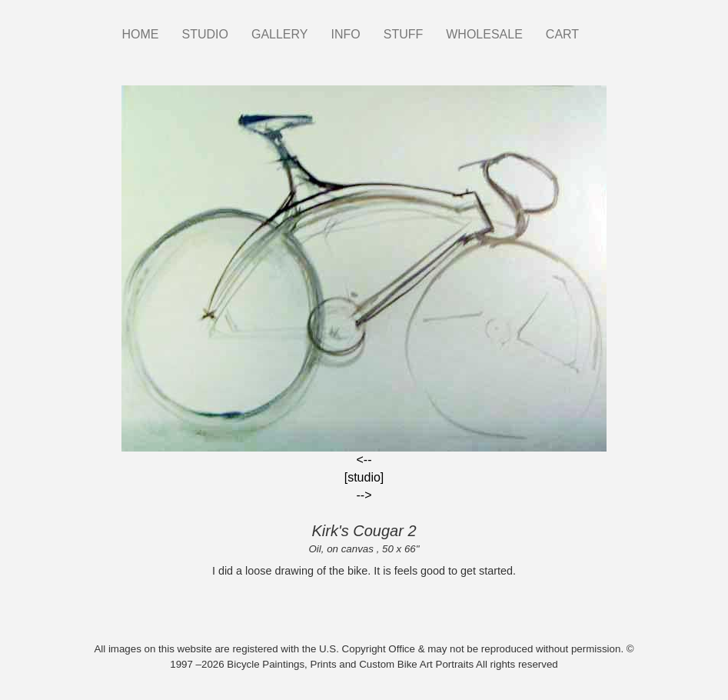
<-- (364, 460)
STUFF (404, 34)
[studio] (364, 477)
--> (364, 495)
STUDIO (205, 34)
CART (562, 34)
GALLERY (280, 34)
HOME (141, 34)
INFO (345, 34)
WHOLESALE (484, 34)
